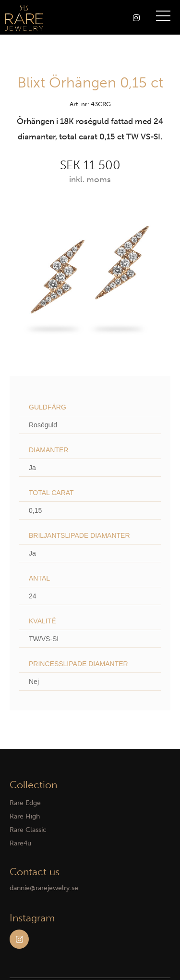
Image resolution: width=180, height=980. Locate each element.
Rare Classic (28, 830)
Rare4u (20, 843)
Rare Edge (25, 803)
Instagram (19, 939)
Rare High (25, 816)
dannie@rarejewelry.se (44, 888)
